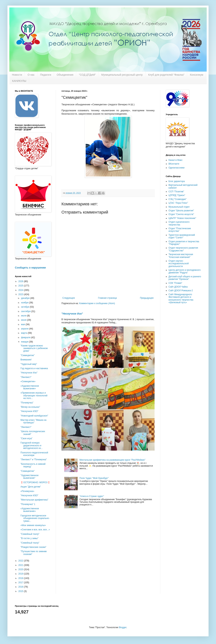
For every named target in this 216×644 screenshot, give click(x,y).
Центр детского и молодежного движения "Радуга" (185, 271)
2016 (21, 587)
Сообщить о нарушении (30, 268)
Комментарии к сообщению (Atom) (97, 303)
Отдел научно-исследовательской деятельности (179, 264)
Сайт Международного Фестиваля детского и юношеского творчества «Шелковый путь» (181, 298)
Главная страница (108, 298)
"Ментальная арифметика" (34, 500)
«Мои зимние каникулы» (33, 525)
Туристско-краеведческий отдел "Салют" (182, 236)
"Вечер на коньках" (30, 407)
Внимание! (26, 360)
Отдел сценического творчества (179, 223)
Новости (17, 75)
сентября (26, 311)
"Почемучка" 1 (28, 504)
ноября (25, 303)
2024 (21, 290)
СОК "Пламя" (175, 283)
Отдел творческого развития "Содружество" (183, 249)
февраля (26, 337)
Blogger (123, 627)
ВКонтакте (174, 164)
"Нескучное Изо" (72, 314)
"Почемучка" (27, 403)
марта (24, 333)
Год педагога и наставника (34, 368)
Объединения (65, 75)
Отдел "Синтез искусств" (181, 214)
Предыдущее (147, 298)
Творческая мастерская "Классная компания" (181, 256)
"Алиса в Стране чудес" (92, 496)
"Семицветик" (28, 355)
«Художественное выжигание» (30, 387)
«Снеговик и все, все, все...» (35, 530)
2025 (21, 286)
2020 (21, 569)
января (25, 342)
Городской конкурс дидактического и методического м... (31, 445)
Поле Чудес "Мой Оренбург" (94, 478)
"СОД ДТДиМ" (87, 75)
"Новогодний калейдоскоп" (34, 416)
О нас (31, 75)
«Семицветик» (28, 381)
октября (25, 307)
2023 (21, 294)
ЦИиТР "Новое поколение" (182, 218)
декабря (26, 298)
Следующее (69, 298)
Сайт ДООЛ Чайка (178, 287)
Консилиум (197, 75)
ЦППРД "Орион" (177, 195)
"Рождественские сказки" (33, 547)
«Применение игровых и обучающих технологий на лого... (34, 396)
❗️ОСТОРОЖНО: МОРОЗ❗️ (35, 482)
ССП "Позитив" (176, 192)
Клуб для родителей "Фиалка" (166, 75)
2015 (21, 591)
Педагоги (46, 75)
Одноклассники (177, 168)
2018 (21, 578)
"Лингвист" (26, 377)
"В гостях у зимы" (29, 538)
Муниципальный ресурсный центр (122, 75)
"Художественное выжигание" (30, 477)
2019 (21, 574)
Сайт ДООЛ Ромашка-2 (181, 291)
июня (24, 320)
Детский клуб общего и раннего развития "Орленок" (185, 278)
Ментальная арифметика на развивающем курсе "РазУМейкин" (112, 460)
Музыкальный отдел (179, 207)
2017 (21, 583)
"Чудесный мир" (29, 364)
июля (24, 316)
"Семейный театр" (30, 534)
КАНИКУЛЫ (19, 81)
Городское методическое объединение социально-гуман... (35, 518)
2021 (21, 565)
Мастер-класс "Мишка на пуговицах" (33, 421)
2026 (21, 281)
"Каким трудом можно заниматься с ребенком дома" (34, 348)
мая (23, 324)
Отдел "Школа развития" (181, 211)
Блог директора (177, 181)
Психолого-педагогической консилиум (34, 454)
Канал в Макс (175, 160)
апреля (25, 329)
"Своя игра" (26, 438)
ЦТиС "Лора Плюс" (178, 203)
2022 (21, 561)
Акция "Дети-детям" (31, 487)
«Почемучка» (27, 491)
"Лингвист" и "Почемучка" (34, 460)
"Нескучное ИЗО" (29, 411)
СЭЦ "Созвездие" (178, 199)
